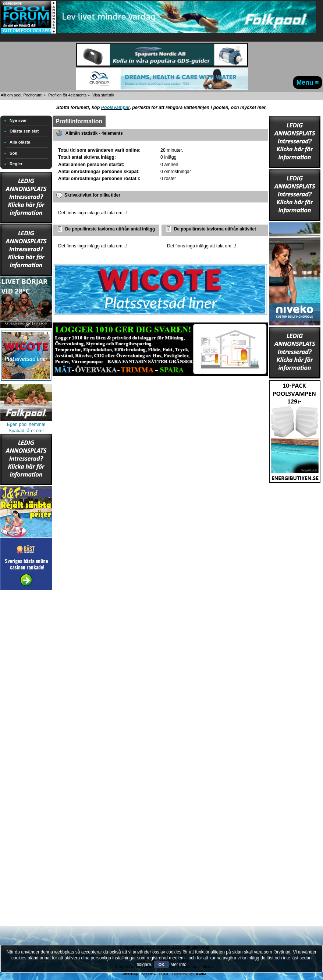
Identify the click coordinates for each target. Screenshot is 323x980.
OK (161, 965)
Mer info (178, 965)
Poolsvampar (116, 107)
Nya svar (18, 120)
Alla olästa (20, 142)
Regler (16, 164)
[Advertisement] (26, 702)
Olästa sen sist (24, 131)
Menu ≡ (308, 82)
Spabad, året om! (26, 431)
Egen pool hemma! (26, 424)
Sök (13, 153)
